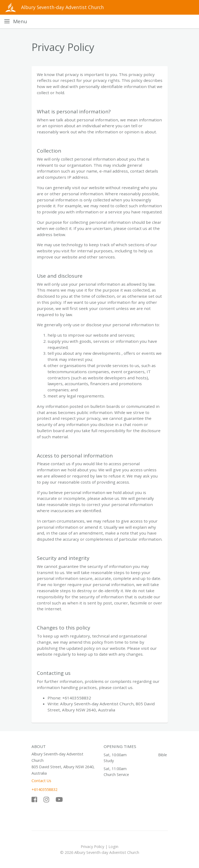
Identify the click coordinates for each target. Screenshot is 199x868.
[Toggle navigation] (16, 21)
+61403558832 (44, 789)
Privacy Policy (92, 847)
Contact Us (41, 781)
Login (113, 847)
